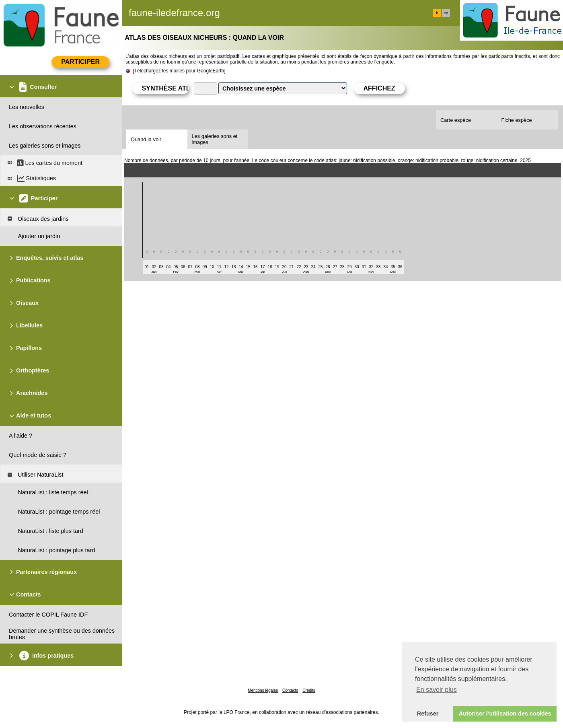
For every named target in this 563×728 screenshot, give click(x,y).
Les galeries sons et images (215, 139)
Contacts (290, 690)
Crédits (309, 690)
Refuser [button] (428, 714)
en (446, 13)
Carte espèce (456, 120)
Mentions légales (263, 690)
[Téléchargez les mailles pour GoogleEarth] (179, 71)
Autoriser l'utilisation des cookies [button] (505, 714)
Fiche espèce (517, 120)
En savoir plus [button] (437, 690)
